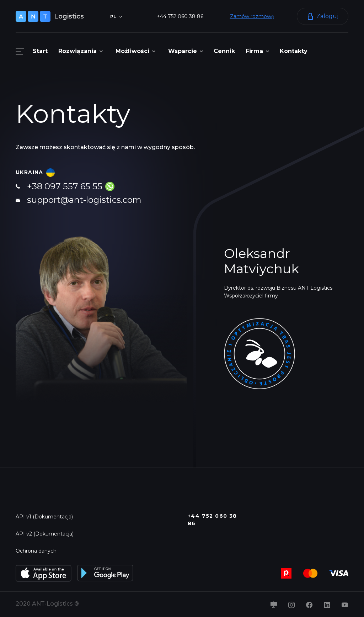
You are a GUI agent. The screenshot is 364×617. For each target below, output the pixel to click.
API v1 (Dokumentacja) (44, 517)
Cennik (224, 51)
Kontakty (294, 51)
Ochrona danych (36, 551)
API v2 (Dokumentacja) (45, 534)
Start (40, 51)
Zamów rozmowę (252, 16)
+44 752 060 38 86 (180, 16)
